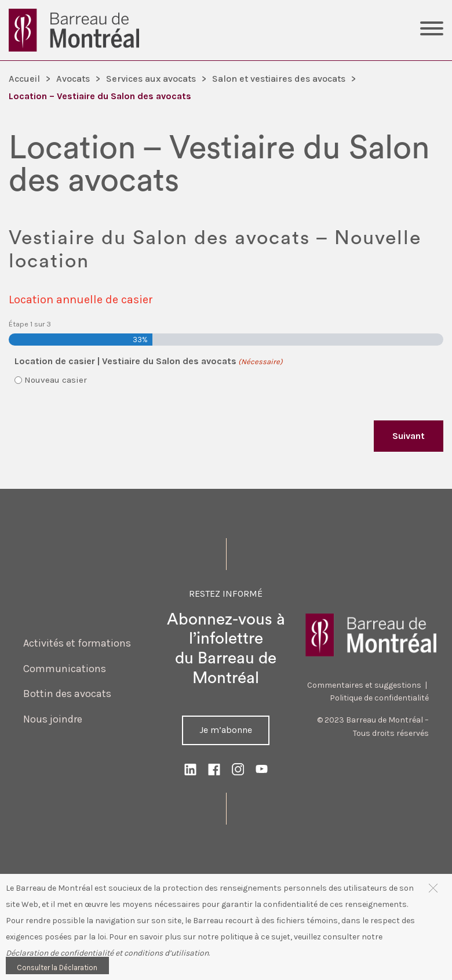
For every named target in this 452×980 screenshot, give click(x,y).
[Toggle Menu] (432, 30)
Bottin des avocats (67, 694)
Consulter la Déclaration (57, 968)
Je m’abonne (226, 730)
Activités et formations (77, 643)
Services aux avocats (151, 79)
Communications (65, 669)
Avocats (73, 79)
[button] (433, 888)
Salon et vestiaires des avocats (279, 79)
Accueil (24, 79)
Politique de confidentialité (379, 698)
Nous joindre (53, 719)
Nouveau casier (56, 380)
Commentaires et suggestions (364, 685)
